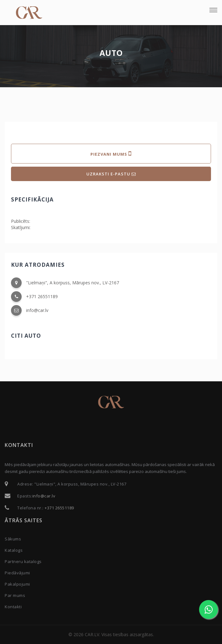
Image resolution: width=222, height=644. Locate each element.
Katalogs (14, 550)
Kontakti (13, 607)
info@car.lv (37, 310)
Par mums (15, 595)
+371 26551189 (42, 296)
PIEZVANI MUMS (111, 154)
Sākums (13, 539)
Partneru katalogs (23, 561)
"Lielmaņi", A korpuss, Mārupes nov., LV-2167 (73, 283)
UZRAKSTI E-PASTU (111, 174)
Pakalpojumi (17, 584)
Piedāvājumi (17, 573)
